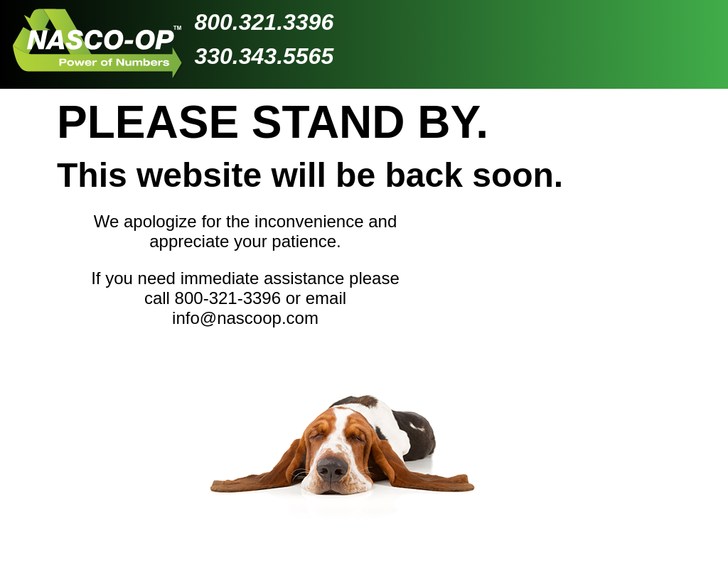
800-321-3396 (228, 298)
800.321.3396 (264, 22)
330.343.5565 (264, 56)
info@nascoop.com (245, 318)
